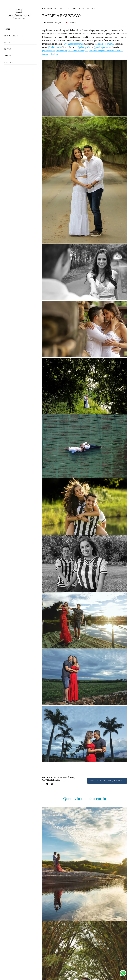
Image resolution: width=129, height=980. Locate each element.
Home (7, 29)
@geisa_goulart (84, 47)
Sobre (8, 49)
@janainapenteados (102, 47)
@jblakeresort (49, 51)
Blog (7, 42)
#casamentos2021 (115, 51)
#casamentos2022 (50, 54)
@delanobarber (55, 47)
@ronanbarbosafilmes (74, 44)
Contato (9, 56)
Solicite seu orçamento (107, 781)
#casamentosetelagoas (78, 51)
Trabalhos (11, 36)
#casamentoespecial (98, 51)
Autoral (9, 62)
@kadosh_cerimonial (105, 44)
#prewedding (61, 51)
